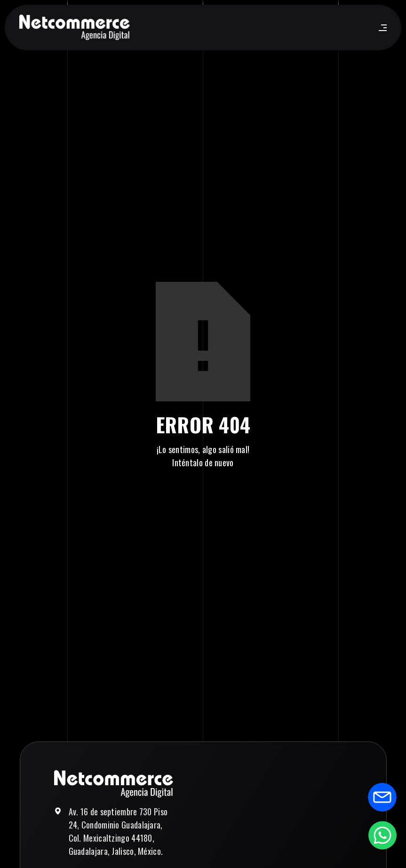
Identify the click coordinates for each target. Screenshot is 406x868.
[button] (381, 28)
